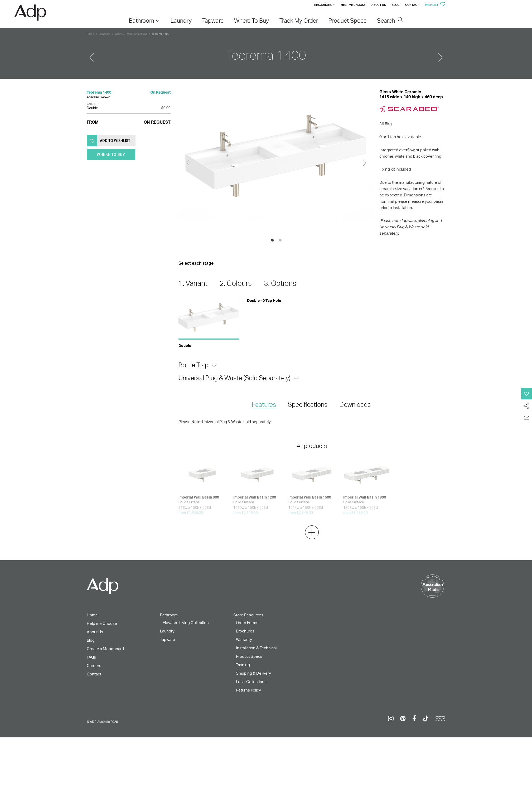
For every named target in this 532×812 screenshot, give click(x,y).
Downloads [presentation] (355, 404)
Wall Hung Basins (137, 34)
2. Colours (236, 283)
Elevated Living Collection (186, 623)
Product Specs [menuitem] (347, 20)
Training (243, 665)
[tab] (264, 405)
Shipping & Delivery (253, 673)
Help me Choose (353, 5)
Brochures (245, 631)
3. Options (280, 283)
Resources (323, 5)
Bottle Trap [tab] (194, 365)
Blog (396, 5)
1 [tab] (272, 240)
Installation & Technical (256, 648)
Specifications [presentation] (308, 404)
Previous (188, 163)
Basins (119, 34)
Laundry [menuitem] (181, 20)
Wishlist (435, 5)
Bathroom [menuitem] (142, 20)
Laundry (167, 631)
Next (365, 163)
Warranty (244, 639)
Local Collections (251, 682)
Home (90, 34)
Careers (94, 666)
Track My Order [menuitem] (299, 20)
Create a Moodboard (105, 649)
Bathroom (105, 34)
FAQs (91, 657)
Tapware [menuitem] (213, 20)
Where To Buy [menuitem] (252, 20)
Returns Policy (248, 690)
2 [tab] (280, 240)
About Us (379, 5)
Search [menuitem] (390, 20)
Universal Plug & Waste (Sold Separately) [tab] (234, 378)
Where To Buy (111, 154)
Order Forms (247, 623)
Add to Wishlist (115, 141)
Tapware (168, 639)
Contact (412, 5)
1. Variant (193, 283)
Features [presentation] (264, 404)
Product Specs (249, 656)
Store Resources (248, 615)
